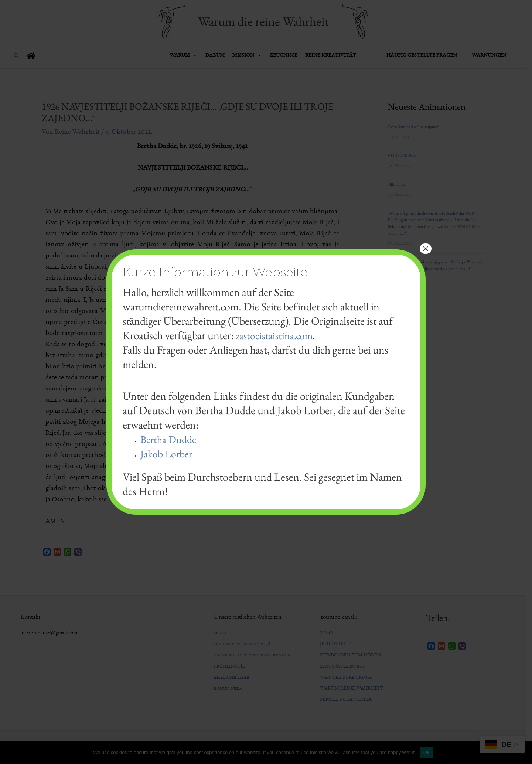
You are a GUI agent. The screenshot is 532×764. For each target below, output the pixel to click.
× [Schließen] (426, 249)
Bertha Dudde (170, 439)
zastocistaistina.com (277, 335)
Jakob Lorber (168, 453)
